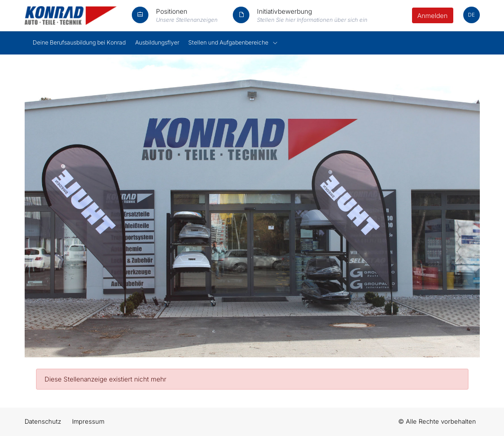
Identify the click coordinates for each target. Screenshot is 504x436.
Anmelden (432, 16)
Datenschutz (43, 421)
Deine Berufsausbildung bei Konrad (79, 42)
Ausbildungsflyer (157, 42)
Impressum (88, 421)
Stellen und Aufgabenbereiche (229, 42)
